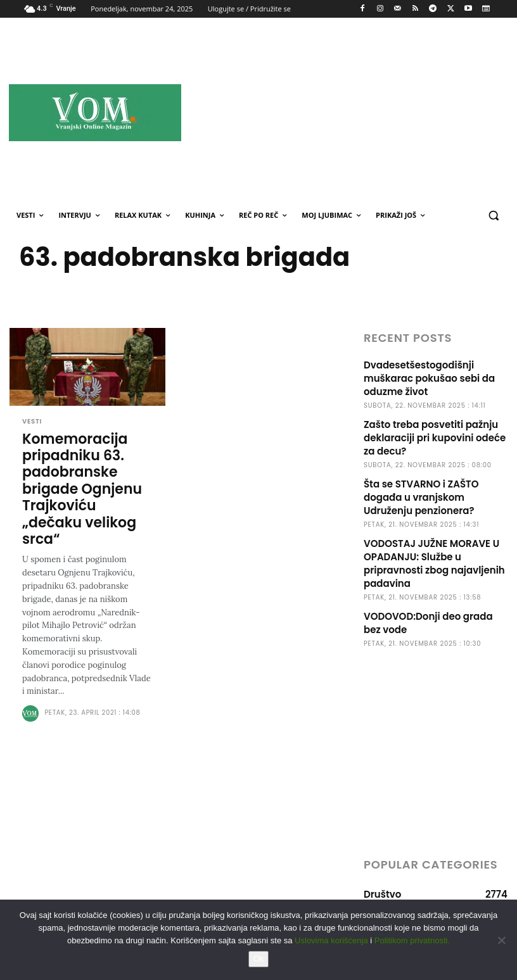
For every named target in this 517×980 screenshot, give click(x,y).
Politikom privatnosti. (412, 940)
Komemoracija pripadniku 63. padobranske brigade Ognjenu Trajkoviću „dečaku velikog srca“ (82, 488)
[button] (493, 216)
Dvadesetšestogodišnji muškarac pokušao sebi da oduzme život (429, 378)
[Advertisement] (364, 112)
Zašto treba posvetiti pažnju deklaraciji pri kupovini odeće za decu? (435, 438)
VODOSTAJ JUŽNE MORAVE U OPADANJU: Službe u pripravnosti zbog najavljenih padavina (434, 563)
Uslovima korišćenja (331, 940)
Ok (259, 959)
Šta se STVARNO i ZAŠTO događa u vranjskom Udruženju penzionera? (421, 497)
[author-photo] (32, 713)
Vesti (32, 422)
